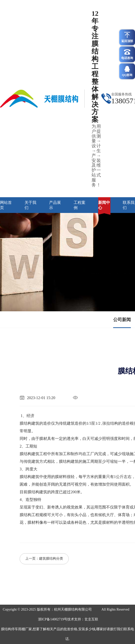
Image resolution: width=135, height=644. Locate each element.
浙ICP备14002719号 (53, 619)
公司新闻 (122, 320)
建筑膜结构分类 (51, 559)
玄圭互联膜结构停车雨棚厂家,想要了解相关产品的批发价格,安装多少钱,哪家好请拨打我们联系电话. (68, 629)
